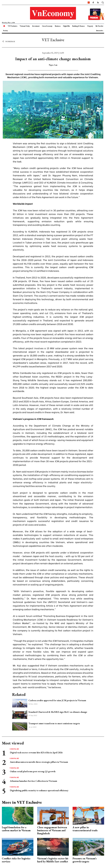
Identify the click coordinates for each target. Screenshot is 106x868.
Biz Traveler (99, 26)
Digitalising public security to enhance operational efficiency (39, 790)
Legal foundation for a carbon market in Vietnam (16, 829)
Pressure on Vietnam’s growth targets (85, 860)
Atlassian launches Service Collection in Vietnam (33, 781)
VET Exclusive (13, 26)
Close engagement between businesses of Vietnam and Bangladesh (52, 830)
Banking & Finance (78, 26)
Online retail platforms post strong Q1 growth (33, 771)
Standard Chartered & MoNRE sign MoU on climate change (58, 712)
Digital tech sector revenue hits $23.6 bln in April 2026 (36, 752)
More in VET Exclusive (22, 802)
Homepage (8, 41)
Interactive (100, 30)
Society (5, 30)
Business (58, 26)
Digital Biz (66, 26)
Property (90, 26)
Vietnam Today (25, 26)
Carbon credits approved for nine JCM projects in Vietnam (57, 700)
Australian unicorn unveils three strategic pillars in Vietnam (39, 762)
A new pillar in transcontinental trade (85, 829)
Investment (36, 26)
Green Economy (47, 26)
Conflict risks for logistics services (16, 860)
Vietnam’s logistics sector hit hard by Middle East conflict (53, 860)
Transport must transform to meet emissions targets (54, 723)
